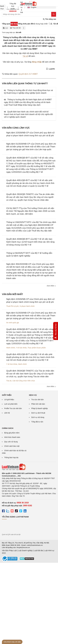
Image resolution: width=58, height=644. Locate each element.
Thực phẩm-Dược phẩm (37, 348)
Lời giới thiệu (9, 400)
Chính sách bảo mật (12, 446)
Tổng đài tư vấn (37, 422)
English (31, 7)
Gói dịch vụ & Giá (22, 7)
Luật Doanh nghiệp (25, 551)
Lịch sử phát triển (11, 404)
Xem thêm (51, 286)
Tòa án (9, 381)
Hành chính (11, 348)
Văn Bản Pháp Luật (9, 551)
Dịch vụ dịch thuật (38, 413)
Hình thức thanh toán (12, 437)
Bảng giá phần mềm (12, 433)
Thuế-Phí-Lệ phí (12, 306)
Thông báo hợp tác (11, 457)
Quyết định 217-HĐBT (28, 74)
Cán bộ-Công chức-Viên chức (24, 381)
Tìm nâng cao (49, 19)
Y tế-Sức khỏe (21, 348)
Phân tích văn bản (38, 404)
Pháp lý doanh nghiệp (40, 408)
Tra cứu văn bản (37, 400)
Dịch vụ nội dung (38, 417)
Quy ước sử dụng (11, 442)
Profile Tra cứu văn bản (13, 408)
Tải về (25, 56)
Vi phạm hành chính (27, 306)
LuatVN (50, 69)
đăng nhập (37, 62)
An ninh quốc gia (13, 323)
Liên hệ (7, 413)
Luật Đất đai (38, 551)
